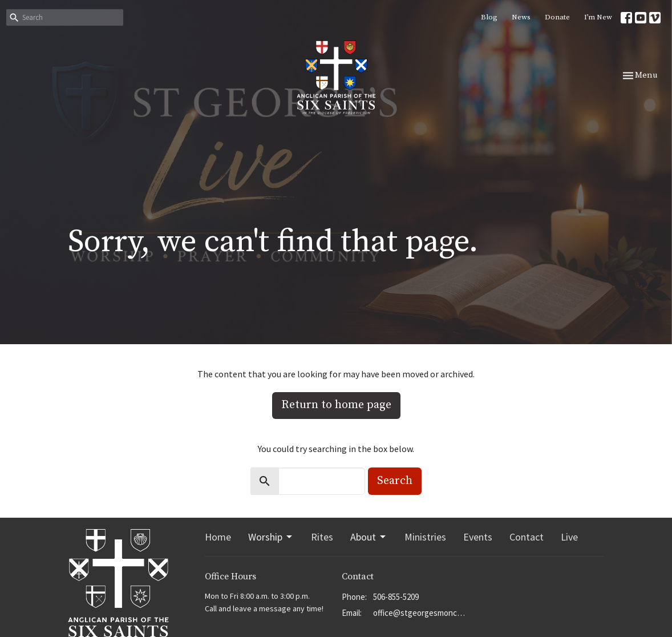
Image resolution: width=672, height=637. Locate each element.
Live (569, 537)
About (369, 537)
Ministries (425, 537)
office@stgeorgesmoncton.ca (420, 613)
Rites (322, 537)
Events (478, 537)
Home (218, 537)
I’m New (598, 17)
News (521, 17)
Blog (489, 17)
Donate (557, 17)
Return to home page (336, 405)
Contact (527, 537)
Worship (271, 537)
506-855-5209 (396, 597)
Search (395, 481)
